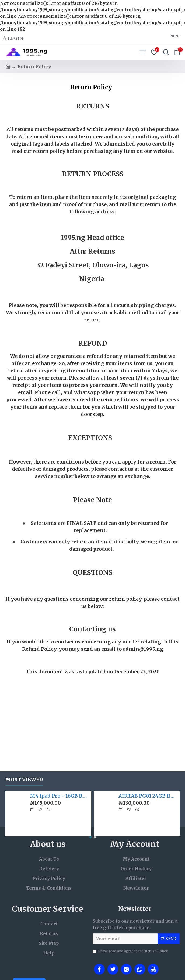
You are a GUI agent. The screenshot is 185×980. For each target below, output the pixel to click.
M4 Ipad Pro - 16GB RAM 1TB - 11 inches (60, 796)
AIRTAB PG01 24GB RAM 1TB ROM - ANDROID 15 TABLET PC (148, 796)
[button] (90, 837)
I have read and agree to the (131, 951)
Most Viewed (24, 780)
